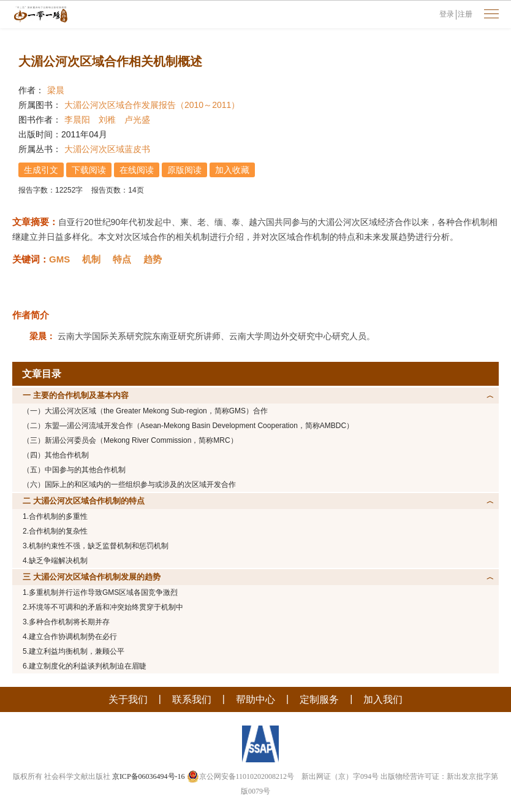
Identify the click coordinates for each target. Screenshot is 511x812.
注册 (465, 14)
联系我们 (192, 699)
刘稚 (107, 120)
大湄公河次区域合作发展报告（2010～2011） (152, 105)
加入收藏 (232, 170)
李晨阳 (77, 120)
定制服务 (319, 699)
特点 (122, 259)
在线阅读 (137, 170)
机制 (91, 259)
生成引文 (41, 170)
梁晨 (56, 90)
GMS (59, 259)
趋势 (153, 259)
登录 (447, 14)
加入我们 (383, 699)
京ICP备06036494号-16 (149, 776)
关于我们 (128, 699)
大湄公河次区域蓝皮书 (107, 149)
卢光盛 (137, 120)
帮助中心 (255, 699)
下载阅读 (89, 170)
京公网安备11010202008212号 (241, 776)
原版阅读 (184, 170)
